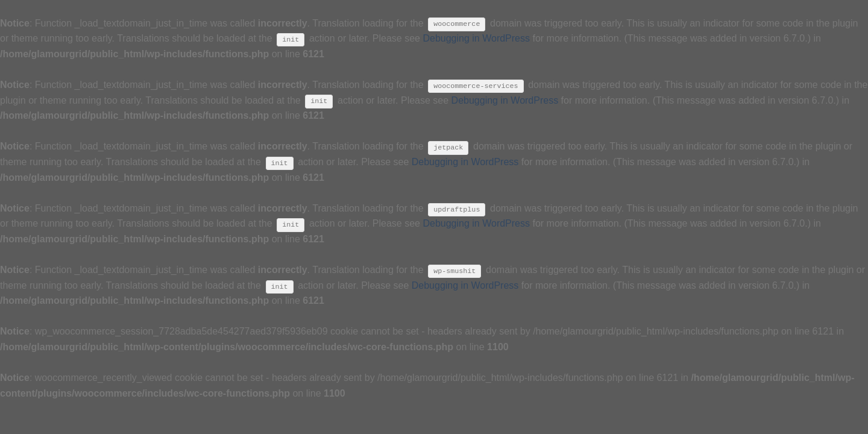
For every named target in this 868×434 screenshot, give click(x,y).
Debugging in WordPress (476, 38)
